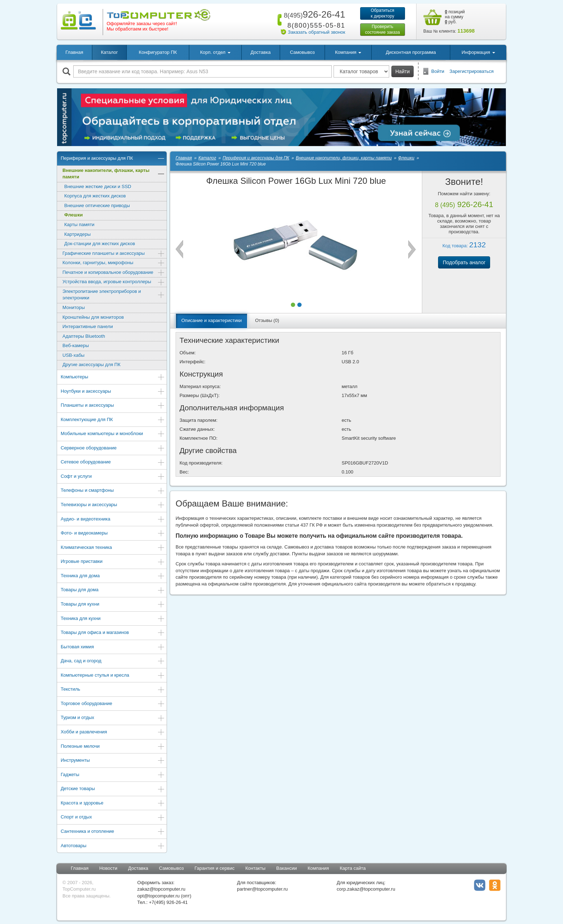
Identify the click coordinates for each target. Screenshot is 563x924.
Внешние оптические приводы (97, 206)
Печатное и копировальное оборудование (114, 273)
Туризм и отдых (113, 718)
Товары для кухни (113, 605)
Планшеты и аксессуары (113, 406)
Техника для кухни (113, 619)
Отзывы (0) (267, 320)
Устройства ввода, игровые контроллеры (114, 282)
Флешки (73, 215)
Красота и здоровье (113, 804)
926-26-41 (313, 14)
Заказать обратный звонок (317, 32)
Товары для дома (113, 590)
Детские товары (113, 789)
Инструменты (113, 761)
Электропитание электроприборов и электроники (114, 295)
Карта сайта (353, 868)
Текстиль (113, 690)
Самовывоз (302, 52)
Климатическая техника (113, 548)
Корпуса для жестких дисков (95, 196)
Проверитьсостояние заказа (383, 29)
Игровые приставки (113, 562)
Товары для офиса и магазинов (113, 633)
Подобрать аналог (464, 262)
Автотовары (113, 846)
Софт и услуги (113, 477)
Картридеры (78, 234)
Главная (74, 52)
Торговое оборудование (113, 704)
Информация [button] (478, 52)
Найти (403, 71)
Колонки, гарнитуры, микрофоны (114, 263)
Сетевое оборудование (113, 463)
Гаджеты (113, 775)
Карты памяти (79, 225)
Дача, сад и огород (113, 661)
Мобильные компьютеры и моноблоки (113, 434)
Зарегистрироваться (472, 71)
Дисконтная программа (411, 52)
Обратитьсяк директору (382, 13)
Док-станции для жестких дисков (100, 244)
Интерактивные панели (88, 326)
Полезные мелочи (113, 747)
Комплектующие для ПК (113, 420)
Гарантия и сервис (215, 868)
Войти (438, 71)
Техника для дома (113, 576)
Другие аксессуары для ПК (92, 365)
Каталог (109, 52)
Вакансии (286, 868)
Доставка (261, 52)
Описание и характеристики (211, 320)
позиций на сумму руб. (455, 17)
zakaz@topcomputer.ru (161, 889)
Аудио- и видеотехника (113, 520)
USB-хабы (73, 355)
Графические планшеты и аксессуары (114, 254)
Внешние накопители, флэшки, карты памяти (114, 174)
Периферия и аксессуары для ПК (113, 159)
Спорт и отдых (113, 818)
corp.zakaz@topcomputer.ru (366, 889)
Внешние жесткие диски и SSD (98, 186)
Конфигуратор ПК (158, 52)
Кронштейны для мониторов (93, 317)
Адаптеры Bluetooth (84, 336)
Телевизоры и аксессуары (113, 505)
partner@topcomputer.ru (262, 889)
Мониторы (74, 307)
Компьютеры (113, 377)
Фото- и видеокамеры (113, 534)
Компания (318, 868)
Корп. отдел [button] (215, 52)
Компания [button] (348, 52)
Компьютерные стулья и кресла (113, 676)
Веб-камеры (76, 346)
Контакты (255, 868)
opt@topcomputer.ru (158, 896)
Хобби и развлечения (113, 732)
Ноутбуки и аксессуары (113, 392)
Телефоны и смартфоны (113, 491)
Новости (108, 868)
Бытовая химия (113, 647)
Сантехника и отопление (113, 832)
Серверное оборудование (113, 449)
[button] (293, 305)
